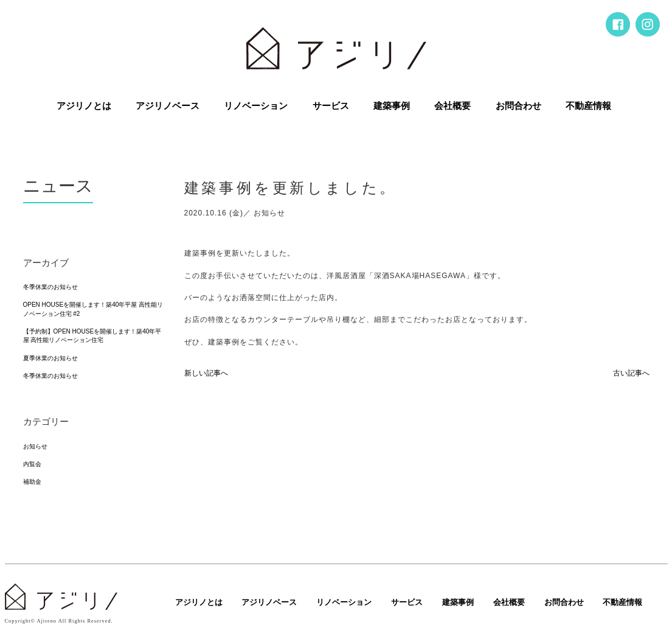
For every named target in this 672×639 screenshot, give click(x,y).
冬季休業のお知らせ (50, 287)
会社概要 (452, 106)
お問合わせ (518, 106)
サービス (331, 106)
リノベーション (256, 106)
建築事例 (392, 106)
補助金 (32, 482)
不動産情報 (588, 106)
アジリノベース (168, 106)
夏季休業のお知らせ (50, 358)
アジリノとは (84, 106)
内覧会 (32, 464)
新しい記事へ (206, 373)
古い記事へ (631, 373)
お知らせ (35, 446)
